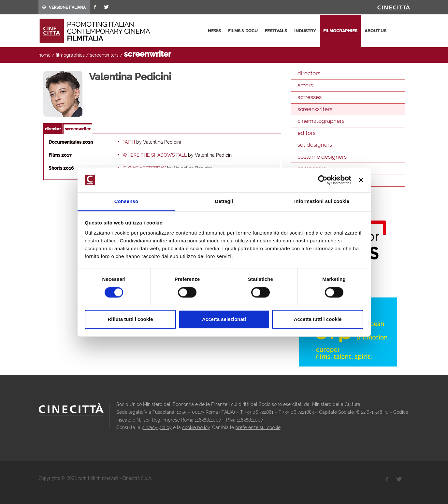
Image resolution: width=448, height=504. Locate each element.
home (44, 55)
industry (305, 31)
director (53, 129)
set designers (315, 145)
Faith (129, 142)
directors (309, 73)
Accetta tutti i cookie (318, 319)
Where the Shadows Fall (155, 155)
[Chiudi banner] (361, 180)
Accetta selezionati (224, 319)
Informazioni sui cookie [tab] (322, 202)
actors (305, 85)
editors (306, 133)
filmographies (340, 31)
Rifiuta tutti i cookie (130, 319)
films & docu (243, 31)
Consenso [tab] (126, 202)
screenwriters (104, 55)
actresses (310, 97)
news (214, 31)
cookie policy (196, 427)
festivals (276, 31)
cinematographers (321, 121)
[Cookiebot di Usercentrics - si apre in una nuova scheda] (323, 180)
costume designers (322, 157)
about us (376, 31)
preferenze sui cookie (258, 427)
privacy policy (157, 427)
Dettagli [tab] (224, 202)
